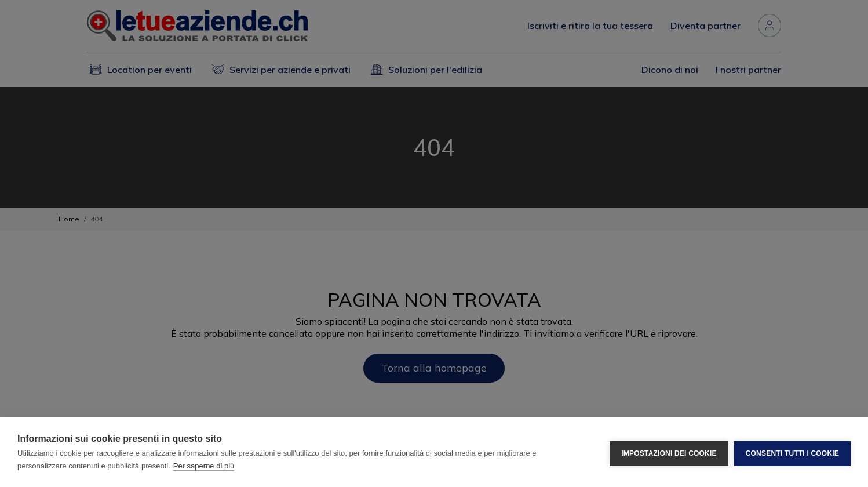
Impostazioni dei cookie (669, 452)
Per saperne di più (204, 466)
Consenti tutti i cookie (792, 452)
